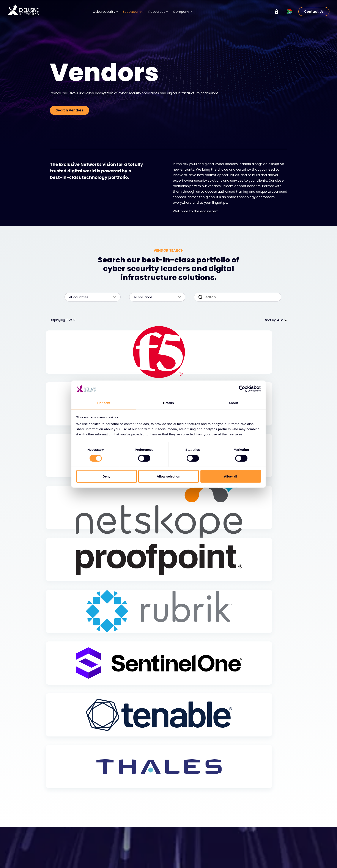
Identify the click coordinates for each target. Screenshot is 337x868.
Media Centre (146, 848)
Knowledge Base (148, 842)
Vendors (101, 842)
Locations (184, 861)
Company (182, 12)
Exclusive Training (264, 835)
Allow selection (168, 476)
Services (60, 848)
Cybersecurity (105, 12)
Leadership (185, 855)
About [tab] (233, 403)
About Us (184, 842)
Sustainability (261, 848)
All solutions (155, 297)
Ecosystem (133, 12)
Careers (183, 848)
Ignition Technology (266, 861)
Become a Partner (109, 855)
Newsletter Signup (150, 855)
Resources (158, 12)
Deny (106, 476)
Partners (101, 848)
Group (257, 827)
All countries (90, 297)
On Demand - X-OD (266, 854)
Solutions (61, 842)
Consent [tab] (104, 403)
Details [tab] (168, 403)
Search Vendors (69, 110)
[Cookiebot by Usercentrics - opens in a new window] (242, 389)
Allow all (231, 476)
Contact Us (314, 12)
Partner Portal (103, 861)
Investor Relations (264, 842)
